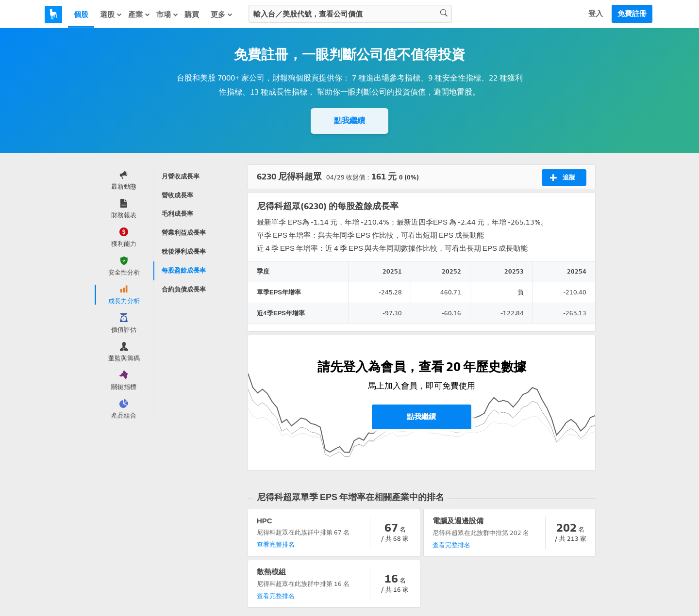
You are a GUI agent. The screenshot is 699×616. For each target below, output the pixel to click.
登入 (596, 14)
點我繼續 (349, 121)
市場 (167, 15)
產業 (139, 15)
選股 (111, 15)
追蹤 (562, 178)
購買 (192, 15)
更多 (222, 15)
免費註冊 (632, 14)
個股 (81, 15)
